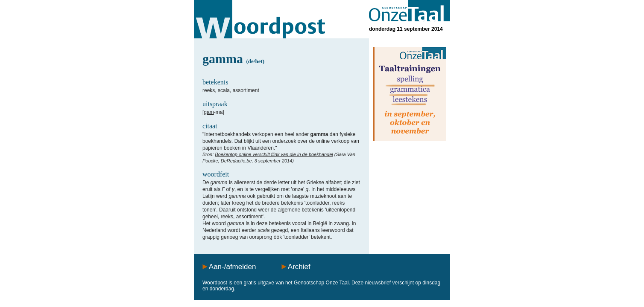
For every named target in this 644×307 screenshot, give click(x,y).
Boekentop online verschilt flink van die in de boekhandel (274, 154)
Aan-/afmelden (233, 267)
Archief (299, 267)
